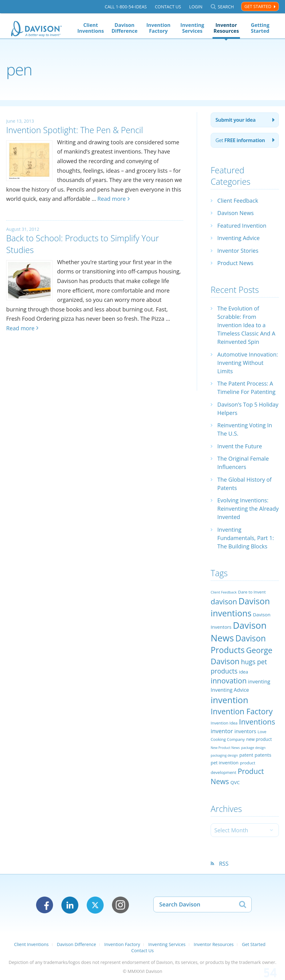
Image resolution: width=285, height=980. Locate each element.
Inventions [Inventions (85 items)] (257, 722)
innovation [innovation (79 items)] (229, 681)
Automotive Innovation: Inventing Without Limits (248, 363)
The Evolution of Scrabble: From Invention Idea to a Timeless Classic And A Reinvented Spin (246, 325)
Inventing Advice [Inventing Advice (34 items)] (230, 690)
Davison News (236, 213)
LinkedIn (70, 905)
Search (226, 7)
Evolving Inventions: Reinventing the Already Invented (248, 509)
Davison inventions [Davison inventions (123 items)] (240, 607)
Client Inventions (91, 28)
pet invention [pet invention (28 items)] (225, 762)
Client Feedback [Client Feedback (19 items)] (224, 592)
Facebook (45, 905)
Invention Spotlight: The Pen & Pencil (75, 130)
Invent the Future (240, 446)
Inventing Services (192, 28)
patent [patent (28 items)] (246, 755)
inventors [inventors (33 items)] (245, 731)
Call (126, 7)
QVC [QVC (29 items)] (235, 782)
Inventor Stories (238, 251)
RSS (224, 864)
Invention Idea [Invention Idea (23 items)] (224, 723)
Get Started (258, 6)
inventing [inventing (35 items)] (259, 681)
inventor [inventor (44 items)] (222, 731)
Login (196, 7)
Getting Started (260, 28)
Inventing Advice (239, 238)
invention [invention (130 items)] (229, 700)
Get (240, 140)
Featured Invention (242, 226)
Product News (235, 263)
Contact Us (168, 7)
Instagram (120, 905)
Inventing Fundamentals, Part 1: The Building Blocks (246, 538)
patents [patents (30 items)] (263, 755)
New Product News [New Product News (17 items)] (225, 748)
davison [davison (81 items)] (224, 602)
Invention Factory (159, 28)
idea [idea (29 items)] (244, 672)
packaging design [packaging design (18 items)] (224, 755)
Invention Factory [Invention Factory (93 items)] (242, 711)
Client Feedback (238, 201)
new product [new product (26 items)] (259, 739)
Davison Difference (124, 28)
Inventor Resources (226, 28)
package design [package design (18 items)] (253, 748)
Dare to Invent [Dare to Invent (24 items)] (252, 592)
